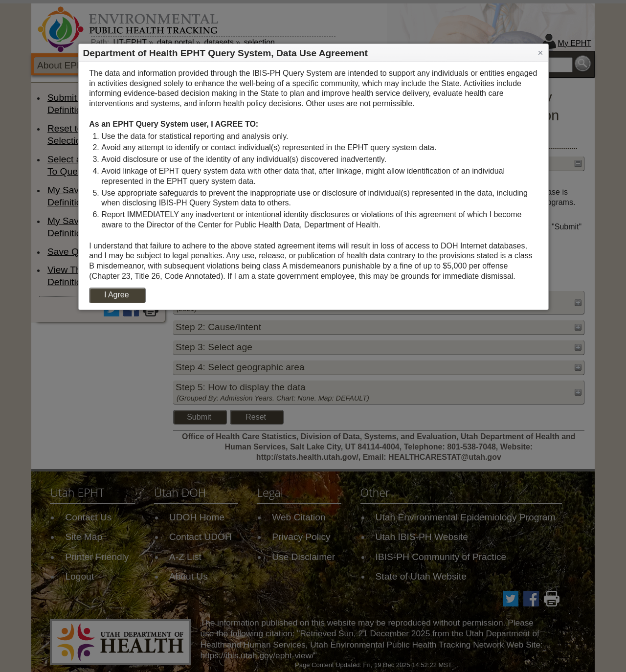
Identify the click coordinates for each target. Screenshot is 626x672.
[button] (540, 53)
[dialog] (313, 186)
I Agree (117, 295)
